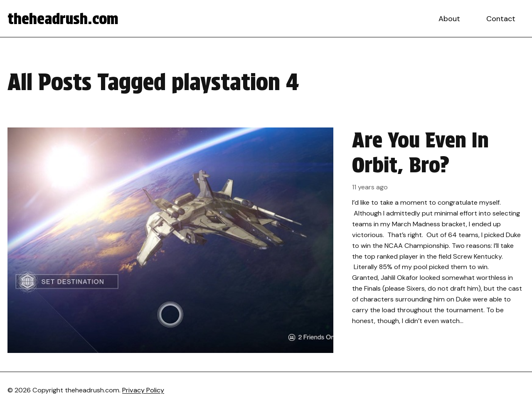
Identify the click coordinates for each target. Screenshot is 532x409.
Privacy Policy (143, 390)
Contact (501, 19)
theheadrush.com (63, 19)
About (449, 19)
